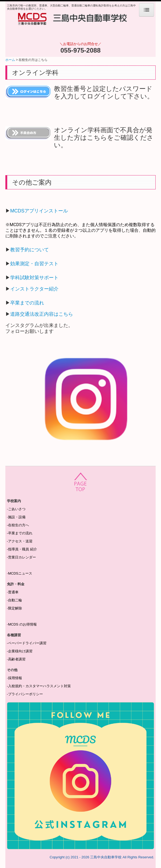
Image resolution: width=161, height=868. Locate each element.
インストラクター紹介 (34, 289)
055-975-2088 (80, 50)
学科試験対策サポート (34, 278)
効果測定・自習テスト (34, 264)
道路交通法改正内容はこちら (42, 314)
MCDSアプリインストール (39, 211)
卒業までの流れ (27, 303)
